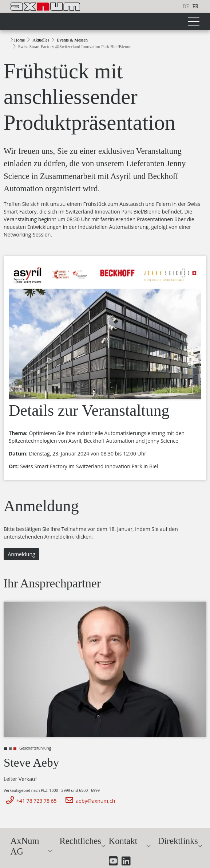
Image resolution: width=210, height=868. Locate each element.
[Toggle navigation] (194, 21)
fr (196, 6)
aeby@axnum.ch (89, 801)
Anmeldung (22, 554)
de (186, 6)
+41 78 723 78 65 (30, 801)
